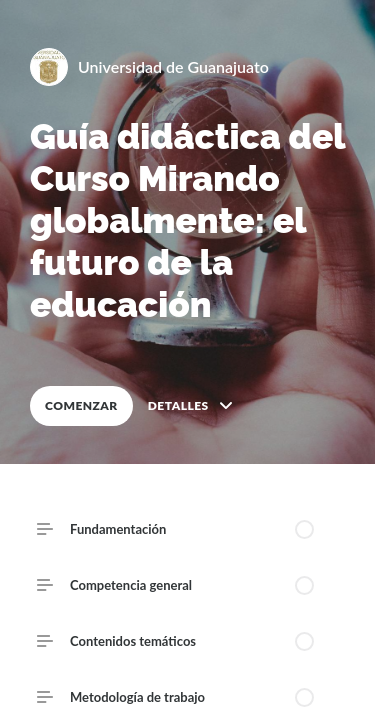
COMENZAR (81, 405)
